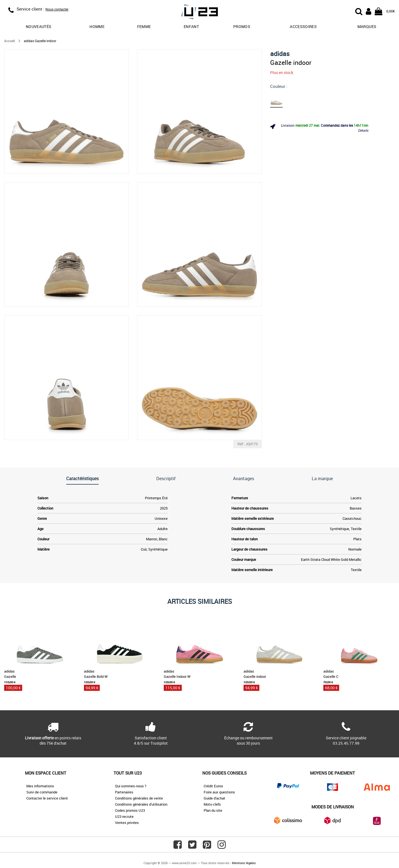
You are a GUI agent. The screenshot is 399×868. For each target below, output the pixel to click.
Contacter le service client (47, 798)
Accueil (10, 41)
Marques (367, 26)
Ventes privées (127, 823)
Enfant (191, 26)
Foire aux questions (219, 792)
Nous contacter (57, 9)
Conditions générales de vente (139, 798)
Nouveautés (39, 26)
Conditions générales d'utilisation (141, 804)
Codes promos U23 (130, 810)
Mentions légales (244, 863)
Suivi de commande (42, 792)
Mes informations (40, 786)
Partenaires (124, 792)
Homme (97, 26)
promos (242, 26)
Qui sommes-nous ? (131, 786)
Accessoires (303, 26)
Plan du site (213, 810)
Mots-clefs (212, 804)
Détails (363, 130)
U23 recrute (124, 816)
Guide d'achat (214, 798)
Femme (144, 26)
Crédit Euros (213, 786)
